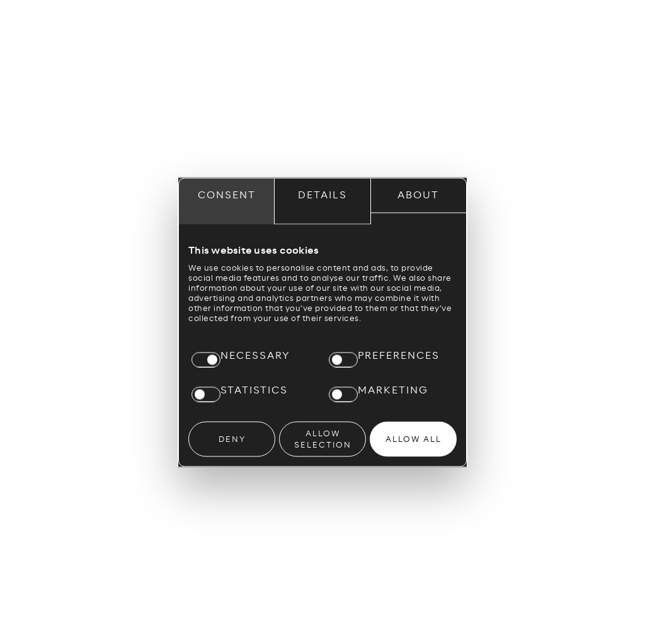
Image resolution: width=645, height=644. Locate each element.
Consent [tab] (227, 195)
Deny (232, 439)
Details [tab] (322, 195)
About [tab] (418, 195)
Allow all (414, 439)
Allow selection (323, 439)
